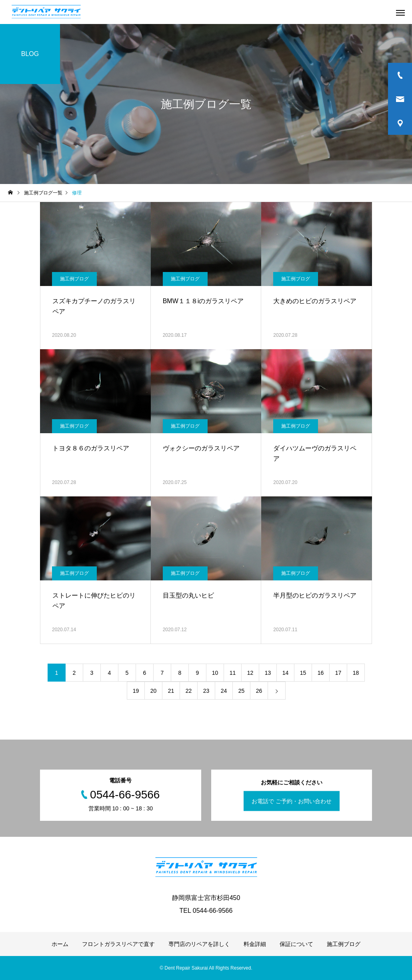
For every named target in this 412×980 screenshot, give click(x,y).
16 (321, 673)
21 (171, 691)
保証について (296, 944)
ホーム (60, 944)
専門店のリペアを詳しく (199, 944)
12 (250, 673)
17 (338, 673)
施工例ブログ (74, 279)
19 (136, 691)
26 (259, 691)
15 (303, 673)
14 (286, 673)
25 (242, 691)
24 (224, 691)
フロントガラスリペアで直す (118, 944)
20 (154, 691)
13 (268, 673)
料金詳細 (255, 944)
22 (189, 691)
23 (206, 691)
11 (233, 673)
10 (215, 673)
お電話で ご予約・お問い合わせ (292, 801)
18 (356, 673)
